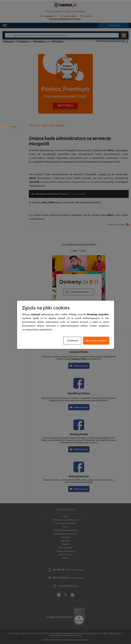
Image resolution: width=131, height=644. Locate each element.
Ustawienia (72, 341)
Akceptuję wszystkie (96, 341)
